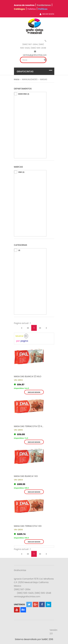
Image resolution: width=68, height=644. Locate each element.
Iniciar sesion (34, 392)
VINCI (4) (21, 172)
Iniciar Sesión (47, 14)
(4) (19, 250)
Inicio (17, 79)
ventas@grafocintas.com (35, 55)
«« (28, 328)
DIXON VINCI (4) (24, 94)
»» (40, 328)
